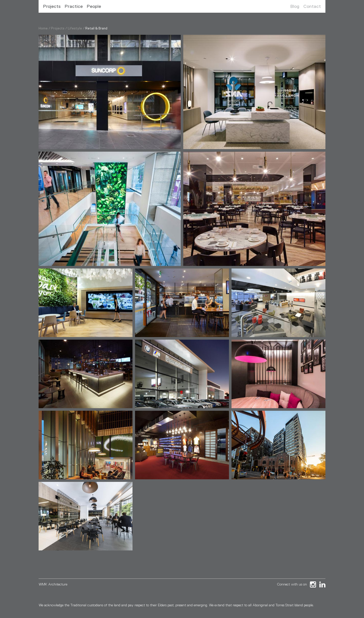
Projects (52, 6)
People (94, 6)
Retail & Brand (96, 28)
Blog (295, 6)
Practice (74, 6)
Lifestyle (75, 28)
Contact (312, 6)
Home (43, 28)
